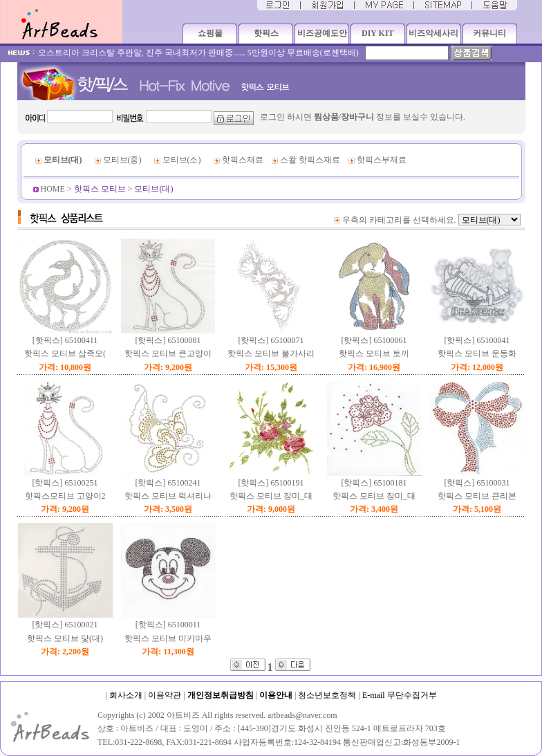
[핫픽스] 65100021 (65, 625)
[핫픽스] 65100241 (168, 483)
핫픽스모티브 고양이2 (65, 496)
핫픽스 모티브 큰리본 (477, 496)
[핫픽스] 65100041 (477, 340)
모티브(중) (122, 160)
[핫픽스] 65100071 (271, 340)
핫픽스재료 (243, 160)
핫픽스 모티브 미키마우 (168, 638)
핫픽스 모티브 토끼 (374, 353)
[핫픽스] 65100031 (477, 483)
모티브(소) (182, 160)
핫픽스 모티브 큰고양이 (168, 353)
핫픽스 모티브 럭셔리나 (168, 496)
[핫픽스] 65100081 (168, 340)
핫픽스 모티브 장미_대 (271, 496)
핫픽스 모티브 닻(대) (65, 638)
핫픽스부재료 (382, 160)
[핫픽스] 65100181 (374, 483)
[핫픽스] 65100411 (65, 340)
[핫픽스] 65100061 (374, 340)
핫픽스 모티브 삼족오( (65, 353)
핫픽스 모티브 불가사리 (271, 353)
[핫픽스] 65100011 (168, 625)
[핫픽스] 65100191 (271, 483)
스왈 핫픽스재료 (310, 160)
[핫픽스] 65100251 (65, 483)
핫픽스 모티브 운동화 (477, 353)
